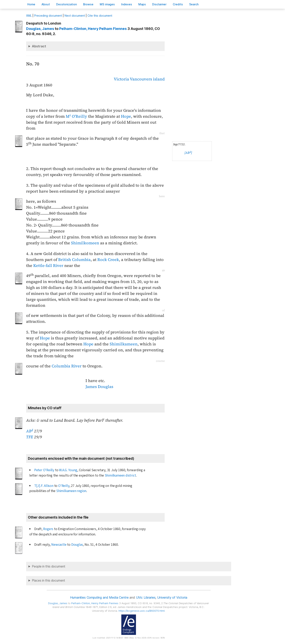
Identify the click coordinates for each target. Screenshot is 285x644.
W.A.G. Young (68, 470)
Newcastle (59, 545)
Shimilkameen (124, 344)
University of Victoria (172, 597)
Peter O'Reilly (44, 470)
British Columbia (74, 260)
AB (30, 431)
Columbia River (67, 366)
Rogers (48, 529)
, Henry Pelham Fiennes (93, 29)
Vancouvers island (147, 79)
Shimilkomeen (85, 243)
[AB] (188, 153)
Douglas (77, 545)
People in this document (49, 566)
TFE (30, 437)
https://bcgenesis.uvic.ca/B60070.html (142, 611)
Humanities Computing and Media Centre (99, 597)
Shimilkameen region (71, 491)
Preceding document (48, 16)
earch (194, 4)
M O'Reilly (76, 116)
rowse (88, 4)
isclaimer (159, 4)
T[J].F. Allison (44, 486)
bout (46, 4)
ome (31, 4)
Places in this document (48, 580)
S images (107, 4)
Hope (126, 116)
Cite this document (100, 16)
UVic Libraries (146, 597)
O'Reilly (64, 486)
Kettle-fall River (48, 266)
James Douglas (99, 387)
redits (178, 4)
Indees (127, 4)
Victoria (121, 79)
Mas (142, 4)
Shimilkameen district (120, 475)
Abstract (39, 46)
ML (29, 16)
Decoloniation (66, 4)
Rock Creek (108, 260)
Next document (75, 16)
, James (40, 29)
